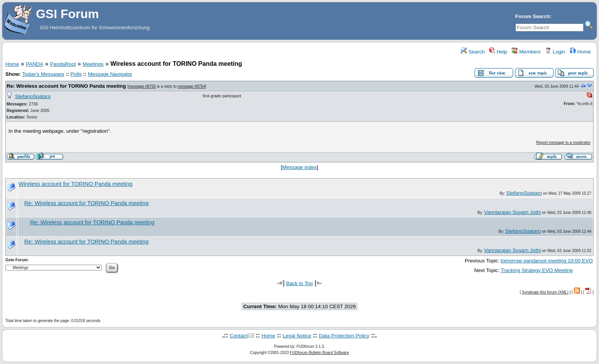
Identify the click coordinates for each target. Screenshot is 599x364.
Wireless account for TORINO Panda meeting (76, 184)
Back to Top (299, 283)
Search (473, 52)
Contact (238, 336)
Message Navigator (110, 74)
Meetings (93, 64)
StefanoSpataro (33, 96)
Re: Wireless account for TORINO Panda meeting (66, 86)
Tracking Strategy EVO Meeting (537, 270)
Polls (76, 74)
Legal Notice (297, 336)
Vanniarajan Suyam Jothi (513, 212)
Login (555, 52)
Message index (300, 167)
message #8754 (191, 86)
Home (580, 52)
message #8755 (142, 86)
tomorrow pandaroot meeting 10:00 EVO (547, 261)
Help (498, 52)
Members (526, 52)
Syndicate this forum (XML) (545, 292)
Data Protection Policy (344, 336)
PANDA (34, 64)
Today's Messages (43, 74)
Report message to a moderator (563, 143)
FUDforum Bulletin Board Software (320, 353)
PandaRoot (63, 64)
